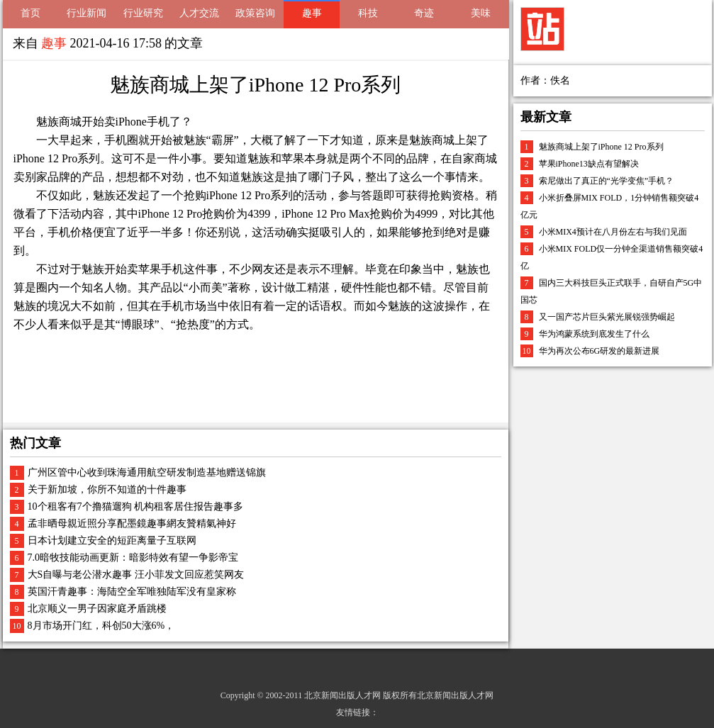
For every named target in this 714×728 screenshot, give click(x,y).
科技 (368, 13)
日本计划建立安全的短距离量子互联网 (112, 541)
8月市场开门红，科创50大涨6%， (101, 626)
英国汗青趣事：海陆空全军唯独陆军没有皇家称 (132, 592)
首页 (30, 13)
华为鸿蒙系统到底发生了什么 (594, 334)
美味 (481, 13)
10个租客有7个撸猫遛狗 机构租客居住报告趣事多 (136, 506)
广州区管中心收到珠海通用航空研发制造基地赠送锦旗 (147, 472)
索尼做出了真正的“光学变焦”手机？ (607, 181)
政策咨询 (255, 13)
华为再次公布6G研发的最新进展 (599, 351)
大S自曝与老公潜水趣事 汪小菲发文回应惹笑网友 (136, 575)
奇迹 (424, 13)
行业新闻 (87, 13)
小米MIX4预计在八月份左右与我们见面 (613, 232)
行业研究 (143, 13)
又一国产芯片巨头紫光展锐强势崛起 (607, 317)
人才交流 (199, 13)
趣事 (312, 13)
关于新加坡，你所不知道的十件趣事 (107, 489)
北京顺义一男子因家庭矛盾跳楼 (97, 609)
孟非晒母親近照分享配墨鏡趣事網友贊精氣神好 (132, 523)
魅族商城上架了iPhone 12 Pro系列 (601, 147)
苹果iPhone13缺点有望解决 (589, 164)
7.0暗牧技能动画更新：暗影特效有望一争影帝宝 (133, 558)
